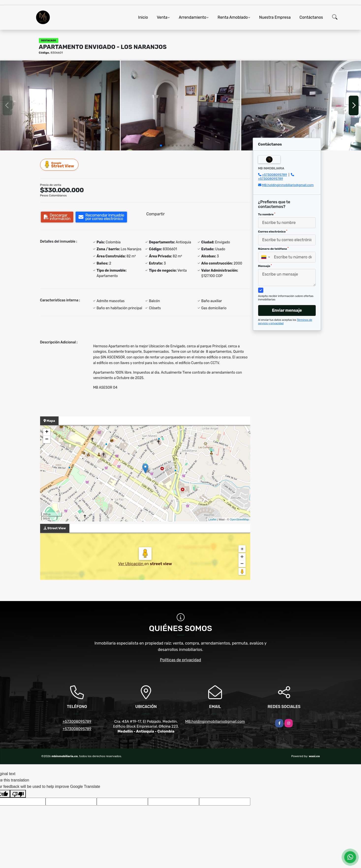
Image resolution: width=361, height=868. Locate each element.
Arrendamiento (192, 17)
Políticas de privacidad (180, 660)
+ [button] (47, 432)
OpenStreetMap (239, 519)
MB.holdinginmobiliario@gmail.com (288, 185)
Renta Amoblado (233, 17)
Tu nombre (267, 214)
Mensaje (265, 266)
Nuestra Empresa (275, 17)
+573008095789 (275, 175)
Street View (60, 165)
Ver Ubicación (131, 564)
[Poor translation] (18, 794)
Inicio (143, 17)
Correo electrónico (273, 232)
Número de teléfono (273, 249)
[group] (60, 105)
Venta (162, 17)
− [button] (47, 440)
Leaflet (212, 519)
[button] (161, 146)
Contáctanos (311, 17)
